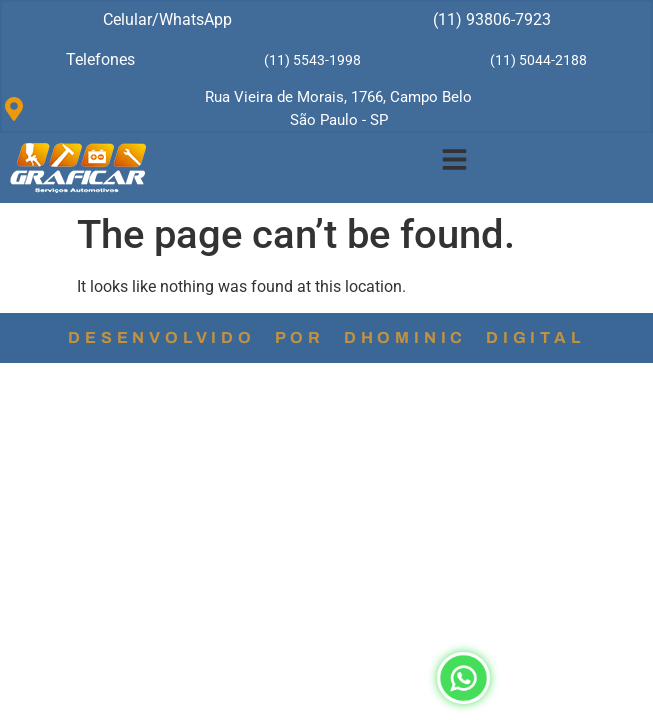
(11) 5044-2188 (538, 60)
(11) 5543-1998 (312, 60)
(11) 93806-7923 (492, 19)
